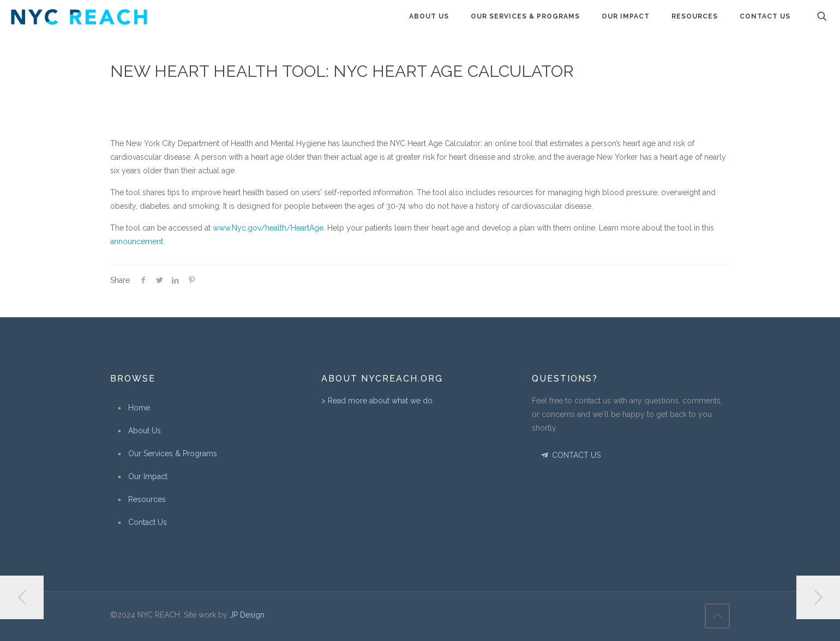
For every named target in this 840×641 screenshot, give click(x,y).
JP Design (247, 615)
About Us (145, 431)
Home (139, 408)
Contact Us (148, 522)
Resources (147, 499)
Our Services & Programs (173, 453)
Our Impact (148, 476)
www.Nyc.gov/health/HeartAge (268, 228)
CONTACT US (570, 455)
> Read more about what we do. (378, 401)
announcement (137, 241)
